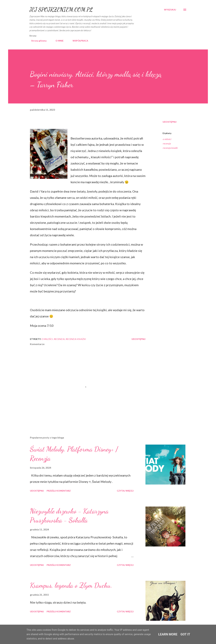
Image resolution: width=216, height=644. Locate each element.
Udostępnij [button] (170, 122)
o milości (167, 139)
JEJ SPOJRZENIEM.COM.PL (61, 10)
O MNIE (58, 41)
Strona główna (37, 41)
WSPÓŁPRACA (79, 41)
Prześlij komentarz (59, 491)
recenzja (167, 143)
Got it (185, 634)
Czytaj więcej (125, 491)
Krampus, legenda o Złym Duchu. (71, 585)
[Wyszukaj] (170, 10)
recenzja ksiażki (170, 148)
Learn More (168, 634)
